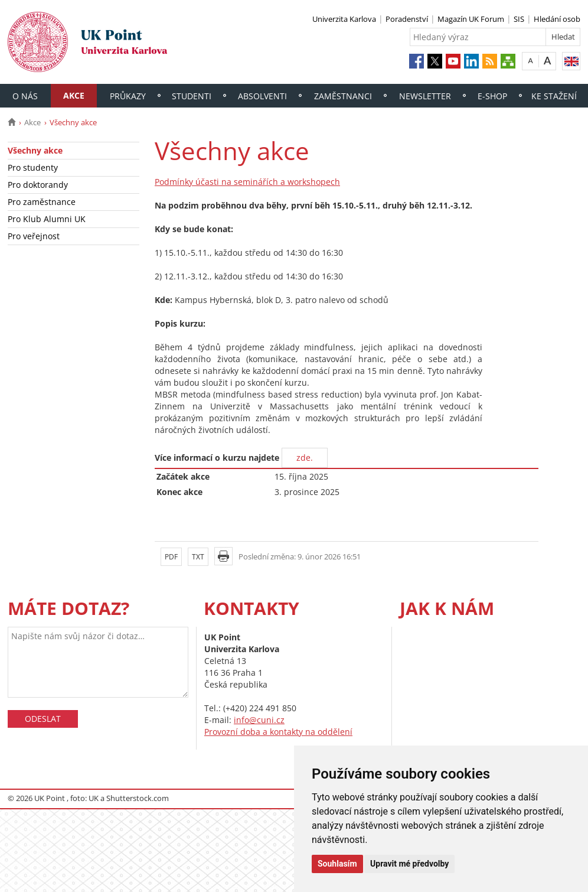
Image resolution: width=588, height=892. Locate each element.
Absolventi (262, 96)
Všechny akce (35, 150)
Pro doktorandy (38, 185)
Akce (74, 95)
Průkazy (128, 96)
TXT (198, 557)
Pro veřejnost (34, 236)
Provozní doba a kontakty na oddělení (278, 732)
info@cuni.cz (259, 720)
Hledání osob (557, 19)
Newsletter (425, 96)
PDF (171, 557)
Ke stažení (554, 96)
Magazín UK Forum (471, 19)
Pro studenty (33, 167)
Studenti (192, 96)
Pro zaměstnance (42, 202)
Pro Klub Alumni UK (47, 219)
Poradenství (407, 19)
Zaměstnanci (343, 96)
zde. (305, 458)
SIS (519, 19)
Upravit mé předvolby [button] (409, 864)
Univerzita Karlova (344, 19)
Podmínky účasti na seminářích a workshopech (247, 182)
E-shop (492, 96)
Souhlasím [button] (337, 864)
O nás (25, 96)
